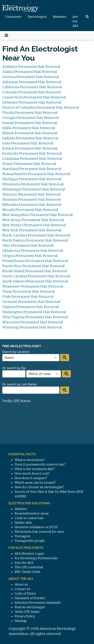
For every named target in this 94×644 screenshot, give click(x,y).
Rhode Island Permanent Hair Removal (35, 271)
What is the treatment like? (35, 469)
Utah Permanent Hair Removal (28, 297)
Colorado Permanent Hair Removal (31, 92)
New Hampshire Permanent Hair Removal (37, 215)
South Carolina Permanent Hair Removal (36, 276)
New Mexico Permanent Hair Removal (34, 225)
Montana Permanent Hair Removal (31, 199)
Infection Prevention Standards (38, 603)
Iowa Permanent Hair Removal (28, 143)
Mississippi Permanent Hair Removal (34, 189)
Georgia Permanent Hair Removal (31, 118)
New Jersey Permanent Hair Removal (33, 220)
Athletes (21, 509)
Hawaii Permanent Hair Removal (30, 123)
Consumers (14, 17)
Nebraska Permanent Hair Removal (32, 205)
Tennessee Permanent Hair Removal (33, 286)
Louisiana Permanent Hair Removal (32, 159)
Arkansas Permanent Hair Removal (32, 82)
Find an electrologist (30, 607)
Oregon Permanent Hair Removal (30, 256)
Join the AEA (75, 21)
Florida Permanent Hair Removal (30, 113)
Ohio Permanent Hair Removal (28, 245)
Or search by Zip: (14, 368)
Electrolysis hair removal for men (39, 532)
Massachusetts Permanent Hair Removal (36, 174)
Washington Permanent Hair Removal (34, 312)
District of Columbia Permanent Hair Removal (41, 107)
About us (21, 584)
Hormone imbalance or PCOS (36, 527)
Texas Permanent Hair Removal (29, 291)
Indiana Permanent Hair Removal (30, 138)
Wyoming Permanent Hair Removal (32, 327)
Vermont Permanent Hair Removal (31, 302)
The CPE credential (29, 567)
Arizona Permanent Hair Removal (31, 77)
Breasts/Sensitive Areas (32, 513)
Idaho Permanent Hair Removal (29, 128)
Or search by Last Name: (20, 384)
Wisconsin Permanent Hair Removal (33, 322)
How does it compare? (31, 478)
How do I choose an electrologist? (39, 487)
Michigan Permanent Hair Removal (32, 179)
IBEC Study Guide (27, 572)
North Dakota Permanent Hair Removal (35, 240)
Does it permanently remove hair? (40, 464)
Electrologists (37, 17)
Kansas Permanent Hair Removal (30, 148)
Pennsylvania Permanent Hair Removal (35, 261)
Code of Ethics (25, 593)
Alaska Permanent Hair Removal (30, 72)
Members (60, 17)
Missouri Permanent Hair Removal (31, 194)
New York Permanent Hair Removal (32, 230)
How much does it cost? (32, 473)
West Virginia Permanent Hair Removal (35, 317)
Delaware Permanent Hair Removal (32, 102)
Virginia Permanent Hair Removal (31, 307)
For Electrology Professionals (36, 558)
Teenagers (22, 536)
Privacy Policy (25, 616)
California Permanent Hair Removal (32, 87)
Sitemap (21, 621)
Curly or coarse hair (29, 518)
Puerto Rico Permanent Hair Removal (33, 266)
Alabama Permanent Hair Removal (31, 67)
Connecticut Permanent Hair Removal (34, 97)
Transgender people (30, 541)
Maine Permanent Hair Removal (29, 164)
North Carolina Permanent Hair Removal (36, 235)
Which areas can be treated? (35, 483)
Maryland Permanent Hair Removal (32, 169)
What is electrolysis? (30, 460)
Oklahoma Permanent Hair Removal (33, 251)
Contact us (22, 589)
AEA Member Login (29, 554)
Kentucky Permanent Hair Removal (32, 153)
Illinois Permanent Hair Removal (30, 133)
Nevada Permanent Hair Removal (30, 210)
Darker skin (23, 522)
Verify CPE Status (16, 401)
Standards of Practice (30, 598)
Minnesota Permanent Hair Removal (33, 184)
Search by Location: (16, 352)
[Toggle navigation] (6, 35)
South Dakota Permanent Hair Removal (35, 281)
